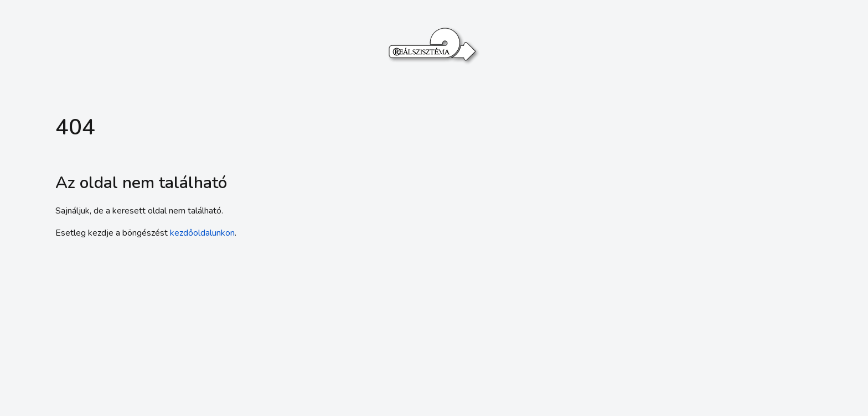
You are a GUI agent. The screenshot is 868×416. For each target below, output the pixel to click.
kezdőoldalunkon (202, 233)
